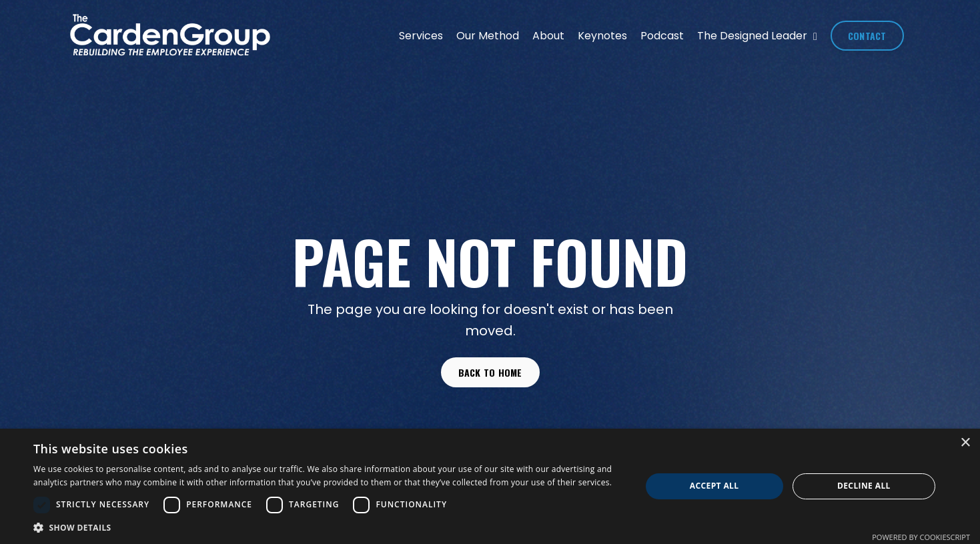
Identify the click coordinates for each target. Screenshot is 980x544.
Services (421, 36)
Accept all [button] (714, 486)
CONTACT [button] (867, 36)
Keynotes (602, 36)
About (548, 36)
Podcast (662, 36)
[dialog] (490, 486)
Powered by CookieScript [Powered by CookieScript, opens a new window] (921, 537)
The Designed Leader (757, 36)
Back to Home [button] (490, 372)
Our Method (488, 36)
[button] (328, 527)
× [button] (965, 443)
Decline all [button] (864, 486)
